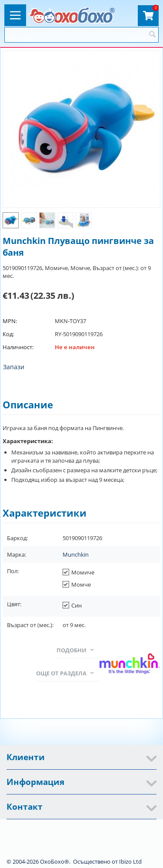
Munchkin (76, 554)
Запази (14, 367)
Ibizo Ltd (130, 861)
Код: (8, 334)
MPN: (10, 321)
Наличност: (18, 347)
